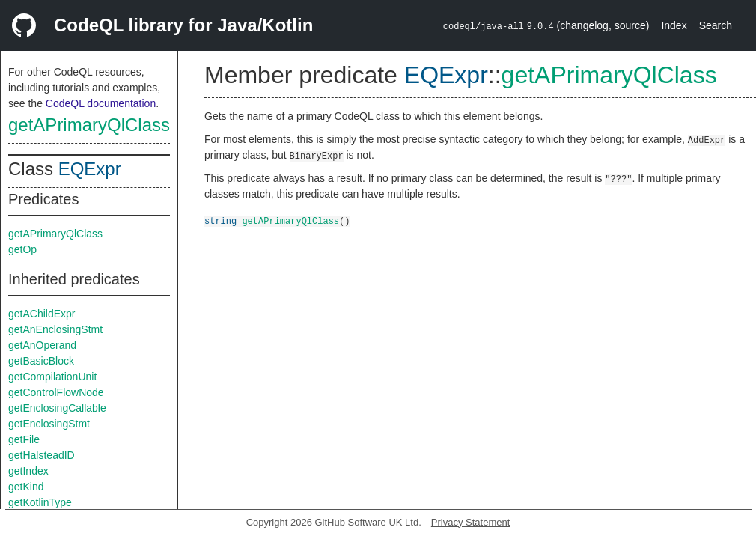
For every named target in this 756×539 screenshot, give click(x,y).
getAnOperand (42, 345)
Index (674, 25)
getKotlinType (40, 502)
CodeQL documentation (101, 103)
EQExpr (90, 169)
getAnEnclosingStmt (55, 329)
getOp (22, 249)
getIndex (28, 471)
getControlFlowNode (56, 392)
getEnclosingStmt (49, 424)
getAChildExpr (42, 314)
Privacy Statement (471, 522)
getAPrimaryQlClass (89, 125)
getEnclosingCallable (57, 408)
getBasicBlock (41, 361)
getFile (24, 439)
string (220, 220)
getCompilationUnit (52, 377)
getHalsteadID (42, 455)
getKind (26, 487)
